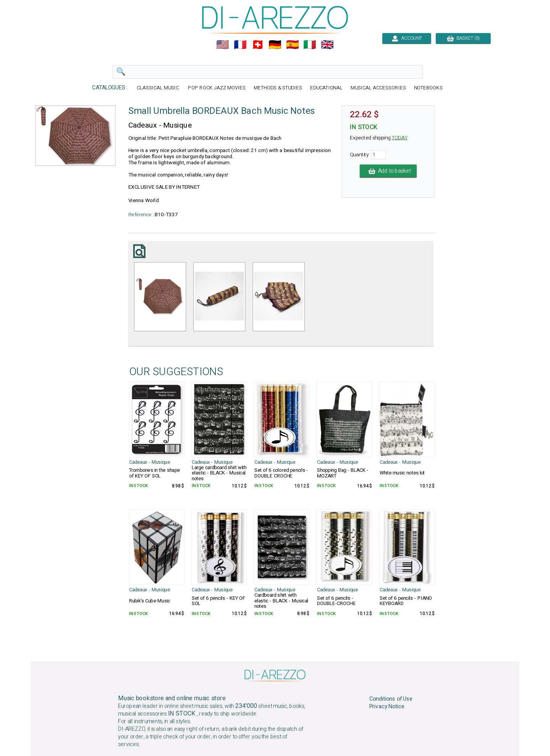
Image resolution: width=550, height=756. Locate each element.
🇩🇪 (275, 45)
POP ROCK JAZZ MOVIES (217, 88)
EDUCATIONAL (327, 88)
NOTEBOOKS (428, 88)
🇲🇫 (240, 45)
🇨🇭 (258, 45)
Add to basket (388, 171)
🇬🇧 (327, 45)
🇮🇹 (310, 45)
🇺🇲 (223, 45)
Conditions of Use (391, 699)
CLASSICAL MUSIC (159, 88)
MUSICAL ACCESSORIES (378, 88)
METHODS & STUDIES (278, 88)
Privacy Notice (387, 707)
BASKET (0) (463, 38)
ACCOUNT (407, 38)
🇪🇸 (293, 45)
